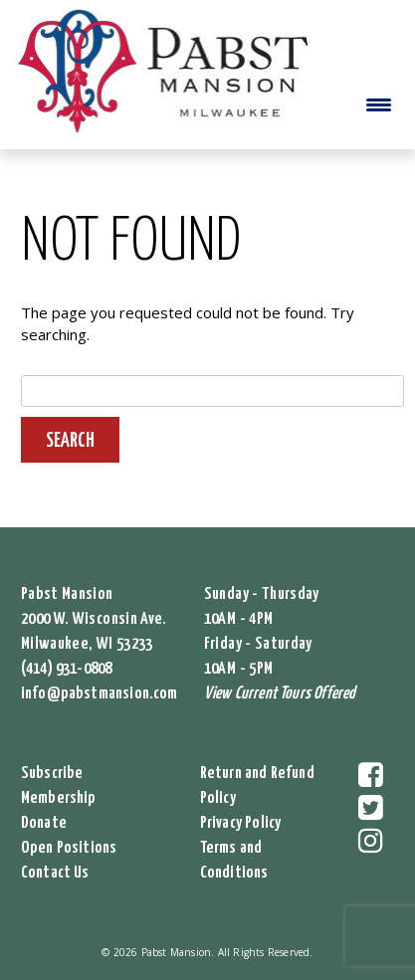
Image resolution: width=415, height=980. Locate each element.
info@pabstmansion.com (100, 694)
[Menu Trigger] (379, 104)
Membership (59, 798)
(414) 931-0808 (67, 669)
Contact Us (55, 873)
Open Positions (69, 848)
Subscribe (52, 774)
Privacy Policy (241, 823)
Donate (44, 823)
